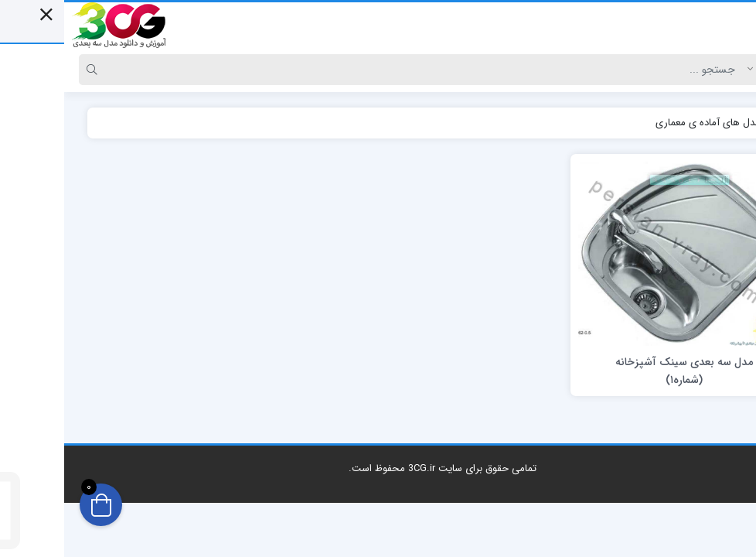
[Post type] (712, 70)
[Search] (364, 70)
